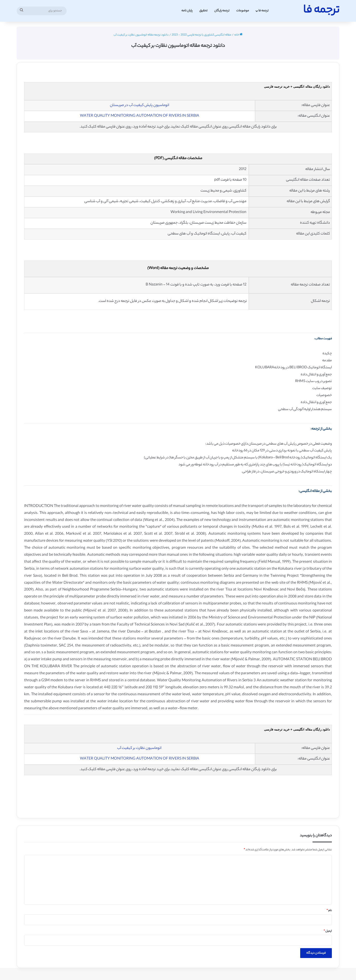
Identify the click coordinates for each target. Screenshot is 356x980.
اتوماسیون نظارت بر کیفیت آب (139, 748)
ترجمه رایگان (222, 11)
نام (329, 911)
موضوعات (243, 11)
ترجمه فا (263, 11)
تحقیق (203, 11)
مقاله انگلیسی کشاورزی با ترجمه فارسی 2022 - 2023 (201, 35)
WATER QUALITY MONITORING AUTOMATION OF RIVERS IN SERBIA (140, 116)
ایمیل (328, 931)
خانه (238, 35)
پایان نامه (187, 11)
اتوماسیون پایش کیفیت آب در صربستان (139, 105)
